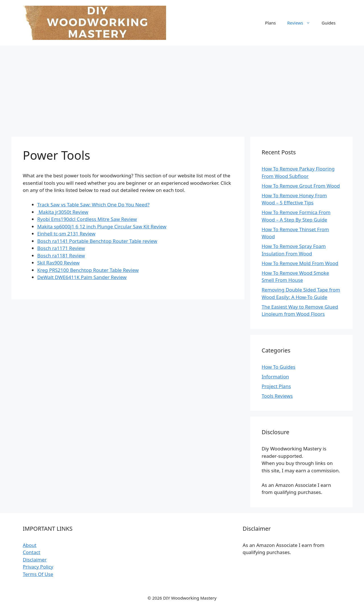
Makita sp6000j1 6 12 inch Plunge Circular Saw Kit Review (102, 226)
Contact (32, 552)
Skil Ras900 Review (58, 263)
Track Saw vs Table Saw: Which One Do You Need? (93, 205)
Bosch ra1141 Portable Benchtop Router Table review (97, 241)
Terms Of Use (38, 574)
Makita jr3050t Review (63, 212)
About (30, 545)
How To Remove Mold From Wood (300, 263)
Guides (329, 23)
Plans (270, 23)
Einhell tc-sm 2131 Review (66, 234)
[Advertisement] (182, 88)
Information (275, 377)
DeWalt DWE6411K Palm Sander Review (82, 277)
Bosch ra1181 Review (61, 256)
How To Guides (279, 367)
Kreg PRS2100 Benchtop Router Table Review (88, 270)
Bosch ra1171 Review (61, 248)
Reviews (302, 23)
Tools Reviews (277, 396)
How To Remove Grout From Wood (301, 186)
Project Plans (276, 386)
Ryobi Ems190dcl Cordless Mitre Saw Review (87, 219)
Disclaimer (35, 560)
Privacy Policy (38, 567)
